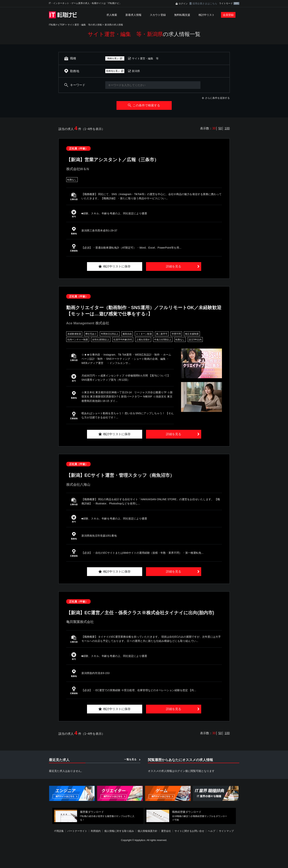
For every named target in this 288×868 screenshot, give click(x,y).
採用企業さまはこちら (205, 4)
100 (227, 128)
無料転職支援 (182, 15)
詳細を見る (174, 266)
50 (220, 128)
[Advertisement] (144, 855)
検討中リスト (207, 15)
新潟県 (136, 71)
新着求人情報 (133, 15)
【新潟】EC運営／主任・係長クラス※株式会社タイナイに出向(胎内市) (140, 613)
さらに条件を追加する (217, 98)
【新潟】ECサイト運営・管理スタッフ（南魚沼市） (120, 475)
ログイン (183, 4)
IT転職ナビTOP (57, 25)
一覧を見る (130, 759)
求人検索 (112, 15)
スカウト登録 (158, 15)
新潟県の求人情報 (114, 25)
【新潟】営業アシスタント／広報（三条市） (112, 160)
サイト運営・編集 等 (145, 58)
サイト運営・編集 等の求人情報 (85, 25)
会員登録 (228, 15)
